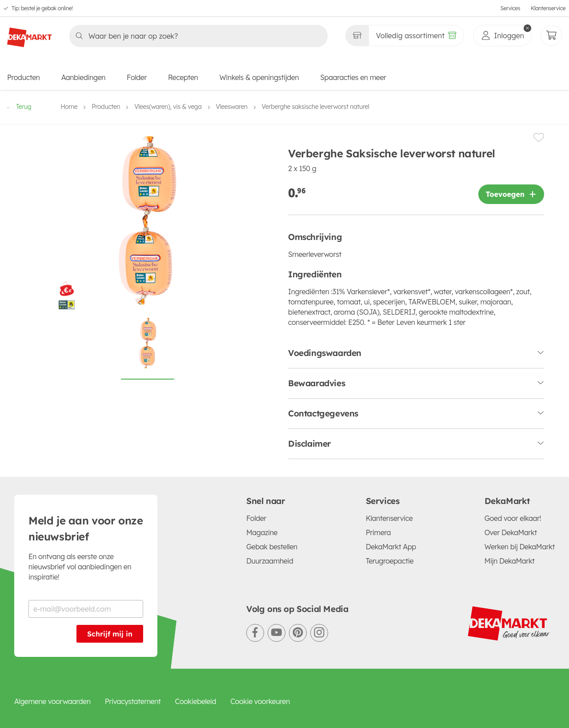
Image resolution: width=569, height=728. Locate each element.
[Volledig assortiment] (416, 36)
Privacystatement (133, 701)
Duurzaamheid (270, 561)
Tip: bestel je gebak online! (42, 8)
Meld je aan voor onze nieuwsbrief (86, 528)
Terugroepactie (390, 561)
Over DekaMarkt (511, 532)
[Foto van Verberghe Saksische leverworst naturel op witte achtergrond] (148, 348)
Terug (19, 107)
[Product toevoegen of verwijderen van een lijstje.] (539, 138)
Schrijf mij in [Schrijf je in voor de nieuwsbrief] (110, 634)
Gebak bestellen (272, 547)
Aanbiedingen (83, 77)
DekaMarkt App (391, 547)
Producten (24, 77)
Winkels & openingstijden (259, 77)
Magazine (262, 532)
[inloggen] (502, 36)
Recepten (183, 77)
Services (510, 8)
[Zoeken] (196, 36)
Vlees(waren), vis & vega (168, 107)
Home (69, 107)
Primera (378, 532)
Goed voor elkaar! (513, 518)
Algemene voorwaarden (52, 701)
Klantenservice (548, 8)
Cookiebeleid (196, 701)
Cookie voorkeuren (260, 701)
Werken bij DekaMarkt (520, 547)
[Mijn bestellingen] (551, 36)
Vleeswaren (232, 107)
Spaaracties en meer (353, 77)
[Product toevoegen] (511, 194)
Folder (137, 77)
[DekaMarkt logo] (29, 34)
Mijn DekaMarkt (510, 561)
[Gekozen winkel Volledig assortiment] (357, 36)
